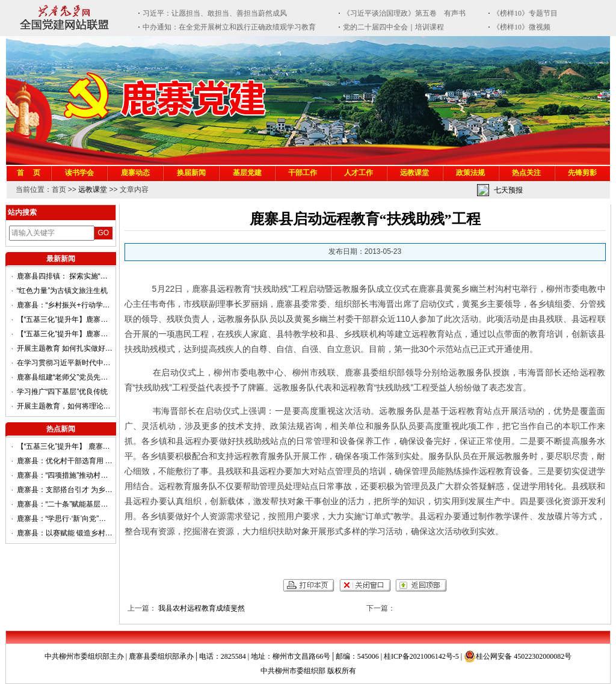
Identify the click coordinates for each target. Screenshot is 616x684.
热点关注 (526, 173)
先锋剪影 (582, 173)
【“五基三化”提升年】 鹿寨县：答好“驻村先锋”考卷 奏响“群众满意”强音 (65, 446)
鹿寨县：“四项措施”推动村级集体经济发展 (65, 475)
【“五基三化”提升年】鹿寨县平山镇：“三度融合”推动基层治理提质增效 (65, 334)
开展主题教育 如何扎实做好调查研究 (65, 348)
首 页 (29, 173)
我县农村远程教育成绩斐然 (202, 608)
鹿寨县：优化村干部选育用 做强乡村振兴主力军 (65, 461)
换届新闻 (191, 173)
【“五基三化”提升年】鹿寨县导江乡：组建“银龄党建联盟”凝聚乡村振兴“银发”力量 (65, 319)
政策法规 (470, 173)
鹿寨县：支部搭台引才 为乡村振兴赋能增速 (65, 490)
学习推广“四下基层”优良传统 (63, 392)
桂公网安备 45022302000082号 (518, 656)
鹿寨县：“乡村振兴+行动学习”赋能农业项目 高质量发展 (65, 305)
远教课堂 (414, 173)
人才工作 (359, 173)
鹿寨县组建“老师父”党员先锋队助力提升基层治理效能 (65, 377)
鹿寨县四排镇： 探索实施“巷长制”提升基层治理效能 (65, 276)
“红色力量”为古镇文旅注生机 (63, 291)
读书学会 (79, 173)
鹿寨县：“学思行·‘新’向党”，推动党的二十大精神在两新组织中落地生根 (65, 519)
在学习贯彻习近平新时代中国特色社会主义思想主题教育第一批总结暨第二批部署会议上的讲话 (65, 363)
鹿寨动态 (135, 173)
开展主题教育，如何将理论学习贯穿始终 (65, 406)
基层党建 (247, 173)
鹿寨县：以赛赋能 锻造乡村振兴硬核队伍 (65, 533)
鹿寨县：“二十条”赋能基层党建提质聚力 (65, 504)
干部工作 (303, 173)
